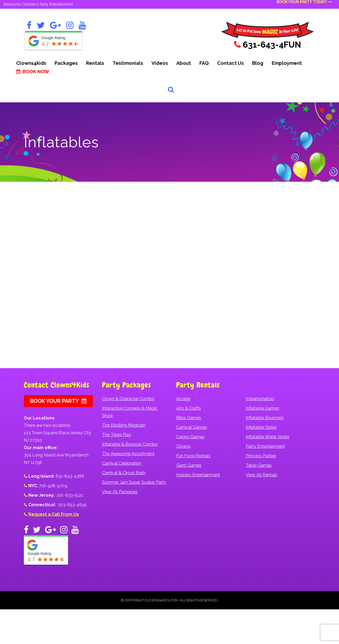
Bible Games (189, 418)
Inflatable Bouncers (265, 418)
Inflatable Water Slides (268, 437)
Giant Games (189, 465)
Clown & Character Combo (128, 399)
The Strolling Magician (124, 425)
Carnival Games (191, 427)
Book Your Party (58, 401)
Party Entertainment (265, 446)
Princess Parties (261, 456)
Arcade (183, 399)
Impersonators (260, 399)
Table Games (259, 465)
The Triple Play (117, 435)
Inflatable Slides (261, 427)
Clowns (183, 446)
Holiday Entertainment (198, 475)
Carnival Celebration (122, 463)
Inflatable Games (262, 408)
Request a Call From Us (54, 514)
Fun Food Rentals (193, 456)
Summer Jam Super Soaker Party (134, 482)
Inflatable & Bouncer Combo (130, 444)
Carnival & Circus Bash (124, 473)
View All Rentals (262, 475)
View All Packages (120, 492)
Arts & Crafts (189, 408)
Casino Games (190, 437)
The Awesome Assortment (128, 454)
